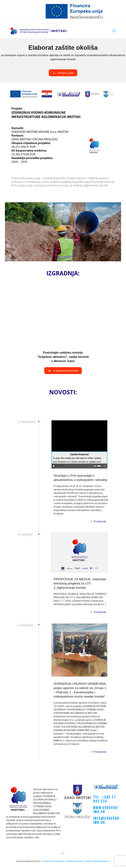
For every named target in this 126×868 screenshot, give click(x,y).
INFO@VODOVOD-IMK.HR (107, 821)
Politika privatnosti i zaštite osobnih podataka (87, 861)
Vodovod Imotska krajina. (53, 861)
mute (95, 466)
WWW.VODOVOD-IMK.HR (106, 810)
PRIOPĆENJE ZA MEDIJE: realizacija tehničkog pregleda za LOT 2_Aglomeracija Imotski (80, 583)
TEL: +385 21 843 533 (105, 799)
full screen (105, 466)
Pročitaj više (100, 521)
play (54, 466)
